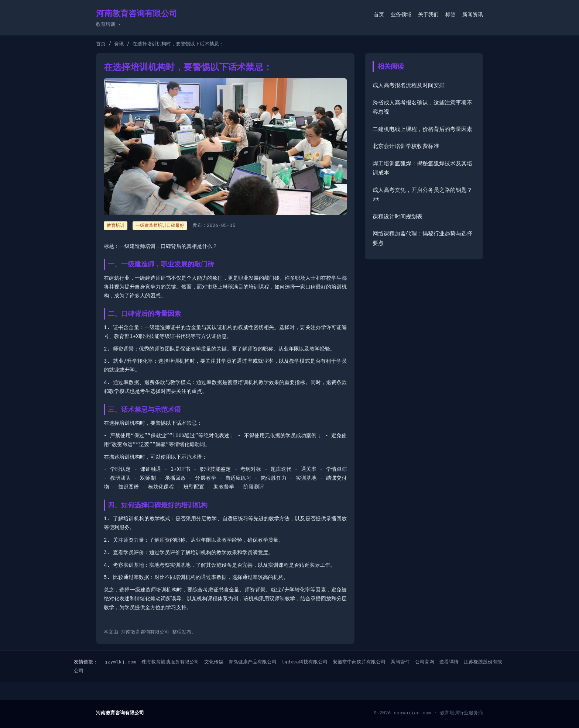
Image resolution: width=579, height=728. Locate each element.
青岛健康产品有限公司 (253, 662)
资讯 (119, 44)
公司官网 (425, 662)
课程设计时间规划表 (398, 217)
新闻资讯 (473, 14)
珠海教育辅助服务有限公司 (170, 662)
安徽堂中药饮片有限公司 (359, 662)
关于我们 (428, 14)
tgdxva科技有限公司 (305, 662)
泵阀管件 (400, 662)
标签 (450, 14)
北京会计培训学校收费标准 (406, 146)
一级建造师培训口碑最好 (160, 225)
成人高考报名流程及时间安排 (409, 85)
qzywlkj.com (120, 662)
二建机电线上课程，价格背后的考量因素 (422, 129)
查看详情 (449, 662)
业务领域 (401, 14)
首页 (379, 14)
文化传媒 (214, 662)
